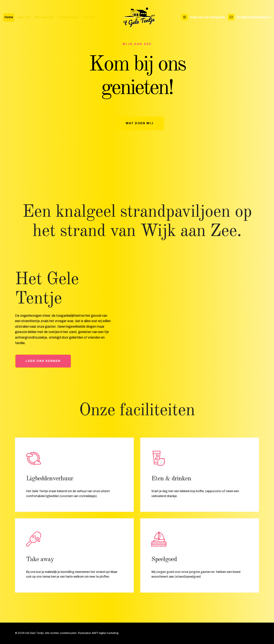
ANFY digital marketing (105, 633)
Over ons (24, 17)
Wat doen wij (44, 17)
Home (9, 17)
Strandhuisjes (68, 17)
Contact (89, 17)
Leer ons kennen (43, 361)
